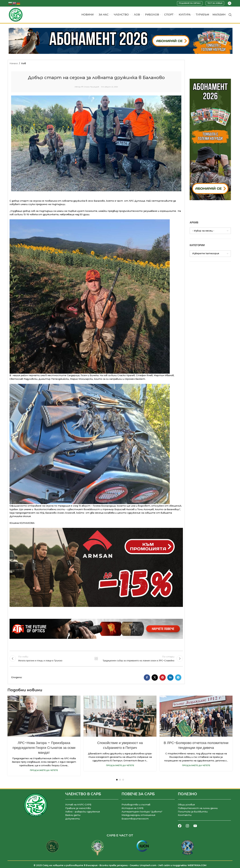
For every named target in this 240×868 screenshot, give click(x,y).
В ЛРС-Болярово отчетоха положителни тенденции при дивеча (196, 745)
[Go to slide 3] (123, 780)
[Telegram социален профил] (178, 677)
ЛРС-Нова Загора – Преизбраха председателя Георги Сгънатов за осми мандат (44, 748)
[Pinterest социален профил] (163, 677)
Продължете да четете (44, 770)
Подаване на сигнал (190, 3)
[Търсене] (230, 15)
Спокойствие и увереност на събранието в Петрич (120, 745)
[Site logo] (16, 15)
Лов (23, 63)
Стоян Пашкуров (91, 87)
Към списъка (96, 659)
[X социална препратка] (155, 677)
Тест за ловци (215, 3)
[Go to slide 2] (120, 780)
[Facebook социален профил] (147, 677)
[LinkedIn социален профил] (170, 677)
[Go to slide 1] (117, 780)
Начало (14, 63)
